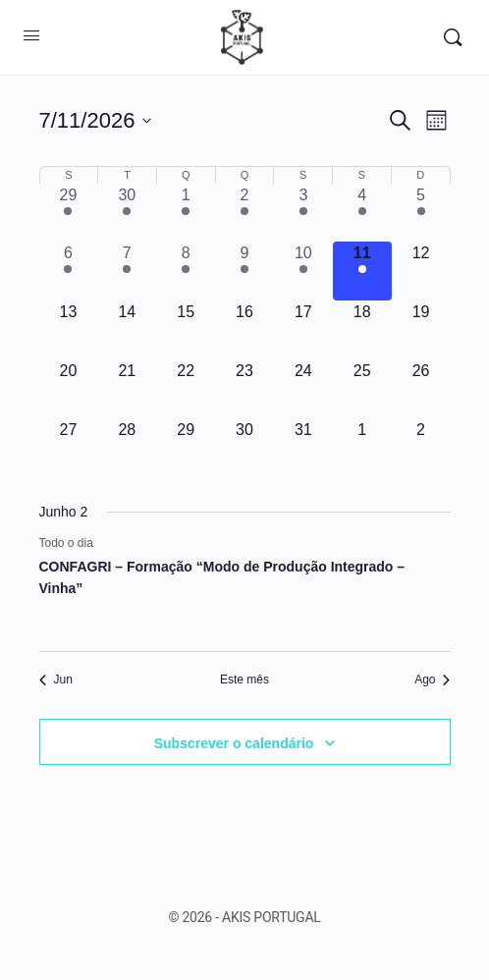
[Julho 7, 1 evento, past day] (127, 271)
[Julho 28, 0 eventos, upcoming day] (127, 448)
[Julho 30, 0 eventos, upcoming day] (244, 448)
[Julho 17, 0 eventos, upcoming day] (303, 330)
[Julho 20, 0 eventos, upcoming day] (69, 389)
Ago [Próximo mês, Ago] (432, 680)
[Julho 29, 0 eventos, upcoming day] (186, 448)
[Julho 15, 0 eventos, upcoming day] (186, 330)
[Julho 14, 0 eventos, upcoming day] (127, 330)
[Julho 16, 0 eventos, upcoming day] (244, 330)
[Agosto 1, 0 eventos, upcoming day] (362, 448)
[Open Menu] (31, 35)
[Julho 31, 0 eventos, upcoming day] (303, 448)
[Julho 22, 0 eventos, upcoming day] (186, 389)
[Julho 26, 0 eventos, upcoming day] (421, 389)
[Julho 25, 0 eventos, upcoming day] (362, 389)
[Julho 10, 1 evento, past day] (303, 271)
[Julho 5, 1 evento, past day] (421, 213)
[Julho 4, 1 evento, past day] (362, 213)
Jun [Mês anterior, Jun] (56, 680)
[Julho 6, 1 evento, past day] (69, 271)
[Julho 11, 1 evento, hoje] (362, 271)
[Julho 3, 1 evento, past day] (303, 213)
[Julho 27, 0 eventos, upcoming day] (69, 448)
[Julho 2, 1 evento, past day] (244, 213)
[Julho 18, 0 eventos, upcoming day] (362, 330)
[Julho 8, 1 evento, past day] (186, 271)
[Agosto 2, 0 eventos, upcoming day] (421, 448)
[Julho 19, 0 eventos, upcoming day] (421, 330)
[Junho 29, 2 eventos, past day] (69, 213)
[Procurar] (453, 37)
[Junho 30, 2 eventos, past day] (127, 213)
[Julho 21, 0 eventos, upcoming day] (127, 389)
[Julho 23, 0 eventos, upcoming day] (244, 389)
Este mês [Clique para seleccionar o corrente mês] (244, 680)
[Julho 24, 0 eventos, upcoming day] (303, 389)
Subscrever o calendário (234, 743)
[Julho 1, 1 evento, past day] (186, 213)
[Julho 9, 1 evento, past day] (244, 271)
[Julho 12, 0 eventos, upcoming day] (421, 271)
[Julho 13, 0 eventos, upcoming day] (69, 330)
